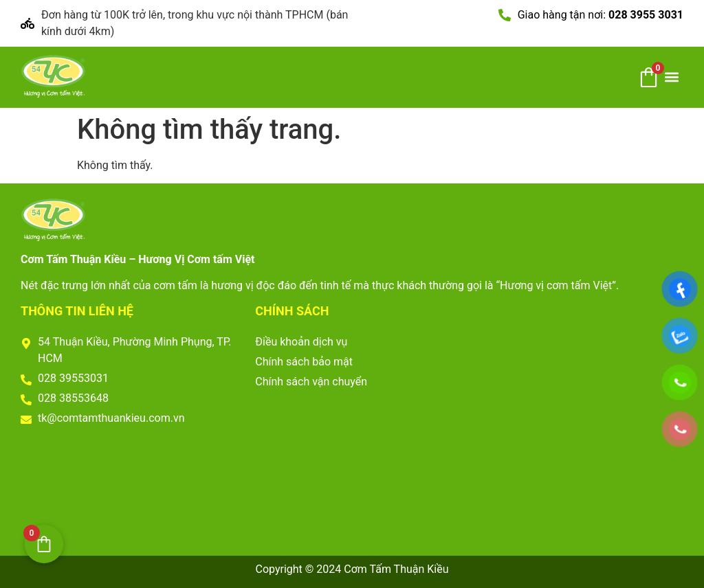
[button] (672, 77)
